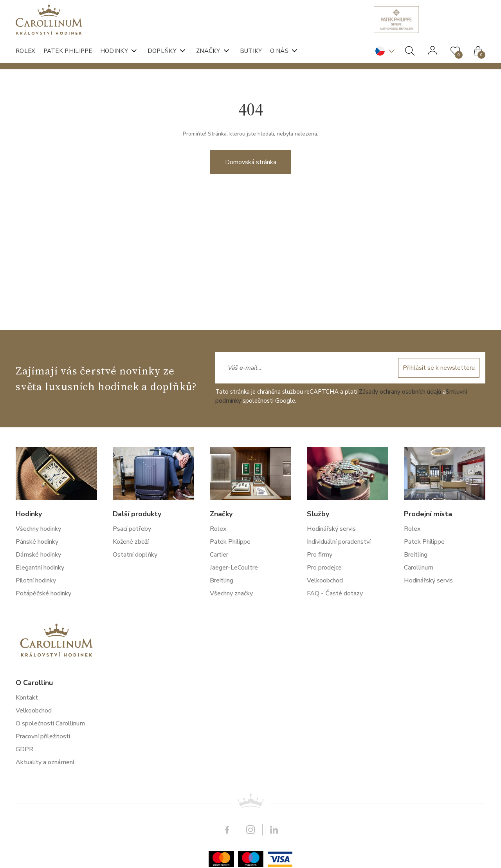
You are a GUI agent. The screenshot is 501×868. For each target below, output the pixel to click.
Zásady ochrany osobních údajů (400, 635)
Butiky (251, 51)
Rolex (26, 51)
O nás (279, 51)
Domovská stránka (251, 175)
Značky (208, 51)
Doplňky (162, 51)
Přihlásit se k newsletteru (439, 611)
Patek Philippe (68, 51)
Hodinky (114, 51)
